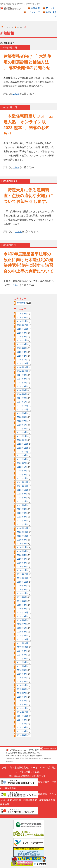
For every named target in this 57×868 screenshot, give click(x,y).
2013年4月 (22, 735)
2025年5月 (22, 348)
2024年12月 (23, 363)
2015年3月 (22, 705)
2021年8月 (22, 498)
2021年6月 (22, 505)
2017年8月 (22, 651)
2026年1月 (22, 321)
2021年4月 (22, 513)
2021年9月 (22, 494)
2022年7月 (22, 463)
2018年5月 (22, 628)
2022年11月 (23, 448)
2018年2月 (22, 636)
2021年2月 (22, 521)
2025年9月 (22, 333)
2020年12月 (23, 528)
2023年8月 (22, 417)
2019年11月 (23, 578)
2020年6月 (22, 551)
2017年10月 (23, 647)
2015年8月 (22, 689)
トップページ (8, 27)
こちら (16, 285)
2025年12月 (23, 325)
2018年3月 (22, 632)
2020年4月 (22, 559)
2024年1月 (22, 402)
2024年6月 (22, 387)
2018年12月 (23, 613)
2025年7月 (22, 340)
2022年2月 (22, 475)
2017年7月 (22, 655)
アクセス (50, 8)
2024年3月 (22, 394)
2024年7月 (22, 383)
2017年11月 (23, 643)
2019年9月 (22, 586)
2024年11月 (23, 367)
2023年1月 (22, 440)
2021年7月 (22, 501)
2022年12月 (23, 444)
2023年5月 (22, 429)
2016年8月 (22, 674)
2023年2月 (22, 436)
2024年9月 (22, 375)
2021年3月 (22, 517)
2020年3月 (22, 563)
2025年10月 (23, 329)
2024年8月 (22, 379)
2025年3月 (22, 352)
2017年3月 (22, 666)
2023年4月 (22, 432)
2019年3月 (22, 605)
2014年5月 (22, 727)
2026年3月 (22, 314)
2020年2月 (22, 567)
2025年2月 (22, 356)
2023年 (20, 27)
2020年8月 (22, 544)
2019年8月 (22, 590)
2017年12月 (23, 639)
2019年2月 (22, 609)
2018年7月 (22, 624)
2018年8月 (22, 620)
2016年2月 (22, 685)
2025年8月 (22, 337)
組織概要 (35, 8)
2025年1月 (22, 360)
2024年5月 (22, 390)
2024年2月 (22, 398)
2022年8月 (22, 459)
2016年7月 (22, 678)
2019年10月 (23, 582)
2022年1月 (22, 478)
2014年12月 (23, 712)
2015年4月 (22, 701)
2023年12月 (23, 406)
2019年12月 (23, 574)
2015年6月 (22, 697)
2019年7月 (22, 593)
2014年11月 (23, 716)
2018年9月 (22, 616)
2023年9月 (22, 413)
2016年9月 (22, 670)
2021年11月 (23, 486)
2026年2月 (22, 318)
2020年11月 (23, 532)
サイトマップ (33, 12)
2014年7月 (22, 724)
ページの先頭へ (50, 748)
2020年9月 (22, 540)
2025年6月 (22, 344)
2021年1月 (22, 525)
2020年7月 (22, 547)
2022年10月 (23, 452)
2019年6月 (22, 597)
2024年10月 (23, 371)
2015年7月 (22, 693)
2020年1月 (22, 570)
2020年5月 (22, 555)
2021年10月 (23, 490)
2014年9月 (22, 720)
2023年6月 (22, 425)
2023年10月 (23, 410)
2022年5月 (22, 467)
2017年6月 (22, 659)
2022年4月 (22, 471)
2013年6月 (22, 731)
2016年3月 (22, 682)
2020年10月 (23, 536)
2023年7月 (22, 421)
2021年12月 (23, 482)
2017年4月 (22, 662)
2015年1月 (22, 708)
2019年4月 (22, 601)
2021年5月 (22, 509)
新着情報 (21, 303)
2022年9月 (22, 455)
